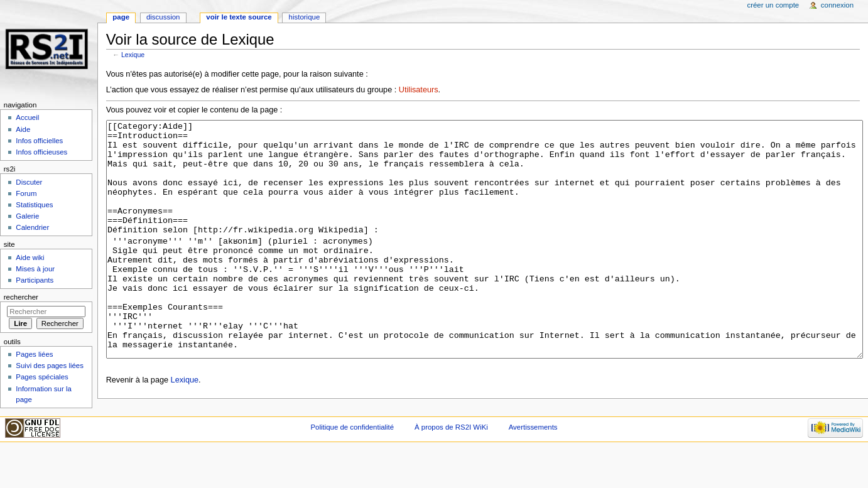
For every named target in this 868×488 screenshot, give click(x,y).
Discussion (163, 17)
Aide (23, 129)
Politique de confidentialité (352, 465)
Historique (305, 17)
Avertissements (533, 465)
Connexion (837, 5)
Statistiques (34, 205)
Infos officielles (39, 141)
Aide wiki (30, 258)
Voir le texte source (239, 17)
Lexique (133, 55)
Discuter (29, 182)
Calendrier (32, 227)
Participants (35, 280)
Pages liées (34, 354)
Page (121, 17)
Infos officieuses (41, 152)
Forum (26, 193)
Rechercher (21, 297)
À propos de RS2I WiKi (451, 465)
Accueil (27, 117)
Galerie (27, 216)
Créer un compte (773, 5)
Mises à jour (35, 269)
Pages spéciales (42, 377)
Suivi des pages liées (50, 366)
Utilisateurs (419, 90)
